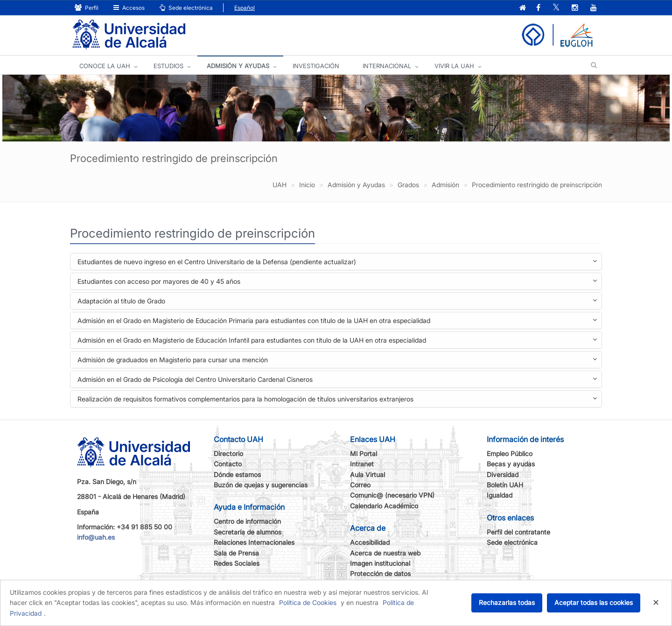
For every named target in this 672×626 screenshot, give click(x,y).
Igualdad (500, 495)
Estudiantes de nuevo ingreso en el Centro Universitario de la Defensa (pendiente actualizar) (337, 263)
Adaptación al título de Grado (337, 302)
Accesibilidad (370, 542)
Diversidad (503, 475)
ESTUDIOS (168, 66)
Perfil (87, 8)
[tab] (336, 262)
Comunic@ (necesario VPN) (392, 495)
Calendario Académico (384, 506)
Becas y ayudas (511, 464)
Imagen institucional (380, 563)
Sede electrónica (186, 8)
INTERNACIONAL (387, 66)
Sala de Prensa (236, 553)
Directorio (228, 454)
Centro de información (247, 521)
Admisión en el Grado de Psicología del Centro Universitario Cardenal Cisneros (337, 380)
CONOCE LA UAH (105, 66)
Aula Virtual (367, 475)
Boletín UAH (505, 485)
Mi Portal (364, 454)
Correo (360, 485)
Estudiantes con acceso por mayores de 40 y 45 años (337, 282)
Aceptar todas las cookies (594, 602)
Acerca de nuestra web (385, 553)
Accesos (129, 8)
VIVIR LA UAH (454, 66)
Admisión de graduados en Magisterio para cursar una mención (337, 361)
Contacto (228, 464)
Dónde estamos (237, 475)
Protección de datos (380, 573)
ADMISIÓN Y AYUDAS (238, 66)
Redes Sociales (237, 563)
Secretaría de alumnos (248, 532)
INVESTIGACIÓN (316, 66)
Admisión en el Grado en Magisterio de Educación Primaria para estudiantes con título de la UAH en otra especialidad (337, 321)
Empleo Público (510, 454)
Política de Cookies (308, 602)
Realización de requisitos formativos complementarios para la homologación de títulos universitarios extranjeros (337, 400)
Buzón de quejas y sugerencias (261, 485)
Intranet (362, 464)
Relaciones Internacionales (254, 542)
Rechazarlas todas (507, 602)
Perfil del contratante (518, 532)
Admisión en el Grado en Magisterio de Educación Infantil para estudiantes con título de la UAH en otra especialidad (337, 341)
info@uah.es (96, 537)
